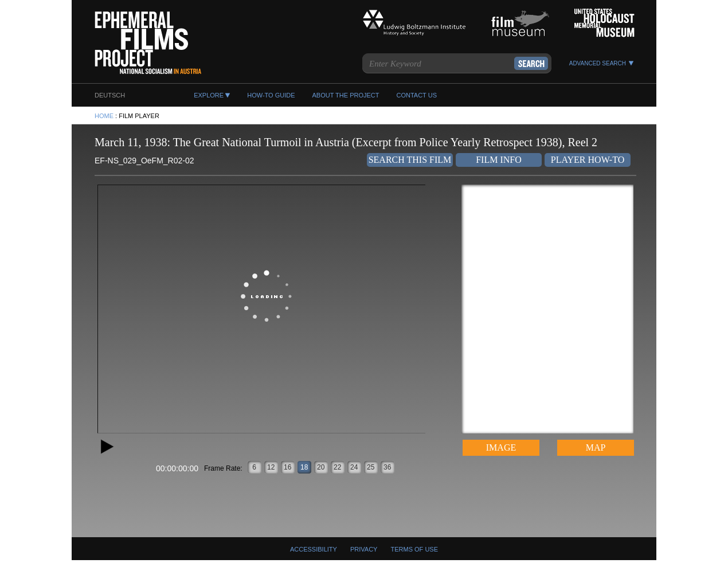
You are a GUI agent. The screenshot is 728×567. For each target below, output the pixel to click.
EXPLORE (209, 95)
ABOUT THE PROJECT (346, 95)
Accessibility (314, 549)
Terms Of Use (415, 549)
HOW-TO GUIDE (271, 95)
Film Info (499, 160)
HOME (104, 116)
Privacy (364, 549)
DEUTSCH (110, 95)
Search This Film (410, 160)
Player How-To (588, 160)
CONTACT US (416, 95)
